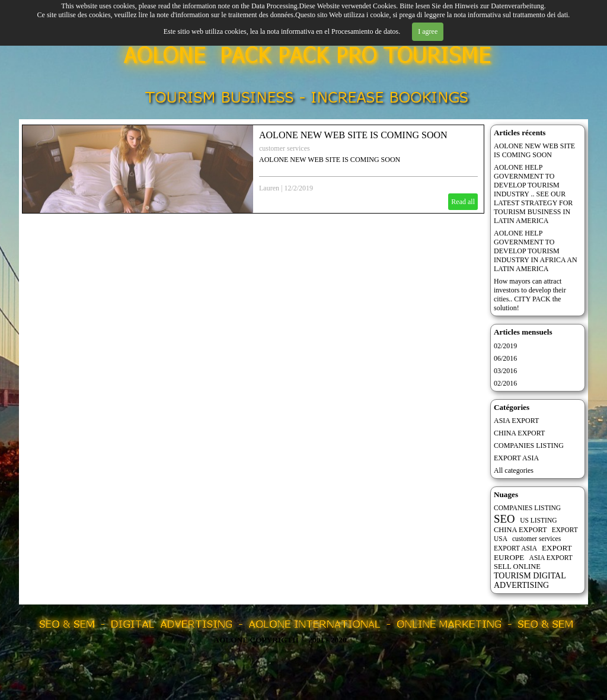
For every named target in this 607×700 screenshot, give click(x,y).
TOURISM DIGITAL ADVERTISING (530, 580)
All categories (514, 470)
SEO (504, 519)
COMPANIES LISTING (529, 446)
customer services (285, 148)
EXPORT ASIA (516, 458)
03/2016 (505, 371)
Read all (463, 202)
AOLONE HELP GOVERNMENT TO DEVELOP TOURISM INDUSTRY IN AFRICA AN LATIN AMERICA (536, 251)
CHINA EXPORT (519, 433)
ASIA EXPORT (516, 421)
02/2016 (505, 383)
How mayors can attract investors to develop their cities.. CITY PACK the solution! (530, 295)
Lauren (269, 188)
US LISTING (538, 520)
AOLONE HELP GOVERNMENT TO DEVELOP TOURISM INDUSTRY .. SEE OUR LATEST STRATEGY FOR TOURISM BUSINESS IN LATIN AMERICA (533, 194)
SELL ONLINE (517, 567)
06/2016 (505, 358)
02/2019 (505, 346)
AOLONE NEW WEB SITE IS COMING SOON (353, 135)
